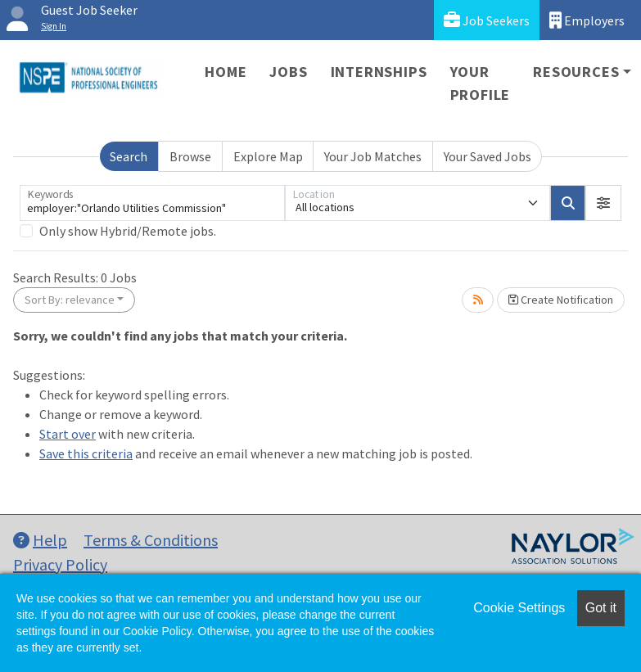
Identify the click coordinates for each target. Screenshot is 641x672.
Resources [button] (576, 72)
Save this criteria (86, 453)
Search (129, 156)
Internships (379, 72)
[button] (603, 203)
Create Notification (561, 300)
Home (226, 72)
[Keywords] (152, 203)
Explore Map (268, 156)
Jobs (288, 72)
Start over (68, 434)
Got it (601, 608)
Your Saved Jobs (488, 156)
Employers (587, 20)
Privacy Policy (60, 564)
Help (40, 540)
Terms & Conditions (151, 540)
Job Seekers (487, 20)
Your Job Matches (373, 156)
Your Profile (481, 83)
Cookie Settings (519, 608)
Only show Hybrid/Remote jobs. (128, 231)
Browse (190, 156)
